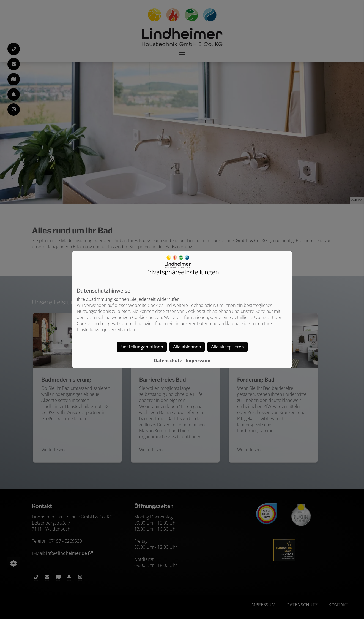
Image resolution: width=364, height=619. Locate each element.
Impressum (198, 361)
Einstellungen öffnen (142, 347)
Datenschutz (168, 361)
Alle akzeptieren (228, 347)
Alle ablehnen (187, 347)
